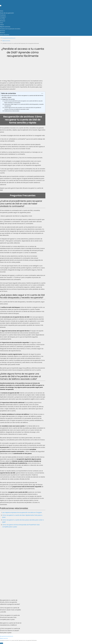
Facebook (3, 15)
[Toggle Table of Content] (42, 93)
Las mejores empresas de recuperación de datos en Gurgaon (22, 512)
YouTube (2, 19)
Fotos (2, 23)
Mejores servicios (5, 26)
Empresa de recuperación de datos (10, 28)
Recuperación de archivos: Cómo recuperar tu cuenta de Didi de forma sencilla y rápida (22, 96)
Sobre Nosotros (4, 34)
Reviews (2, 32)
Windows (3, 21)
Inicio (1, 11)
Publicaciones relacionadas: (12, 110)
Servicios (2, 30)
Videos (2, 24)
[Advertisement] (23, 69)
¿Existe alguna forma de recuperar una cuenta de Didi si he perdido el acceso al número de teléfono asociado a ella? (23, 108)
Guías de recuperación (7, 13)
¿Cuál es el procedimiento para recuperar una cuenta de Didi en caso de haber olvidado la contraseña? (23, 101)
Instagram (3, 17)
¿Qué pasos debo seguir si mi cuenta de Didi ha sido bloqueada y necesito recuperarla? (24, 104)
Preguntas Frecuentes (8, 99)
